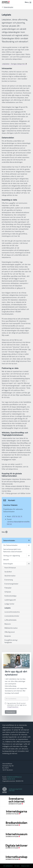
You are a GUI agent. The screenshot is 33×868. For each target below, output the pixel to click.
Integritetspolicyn (13, 707)
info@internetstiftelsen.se (14, 777)
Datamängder (8, 7)
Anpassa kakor (25, 866)
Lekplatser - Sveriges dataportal (14, 64)
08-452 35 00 (11, 779)
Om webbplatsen (8, 866)
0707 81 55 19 (17, 516)
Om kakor (17, 866)
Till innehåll (0, 0)
